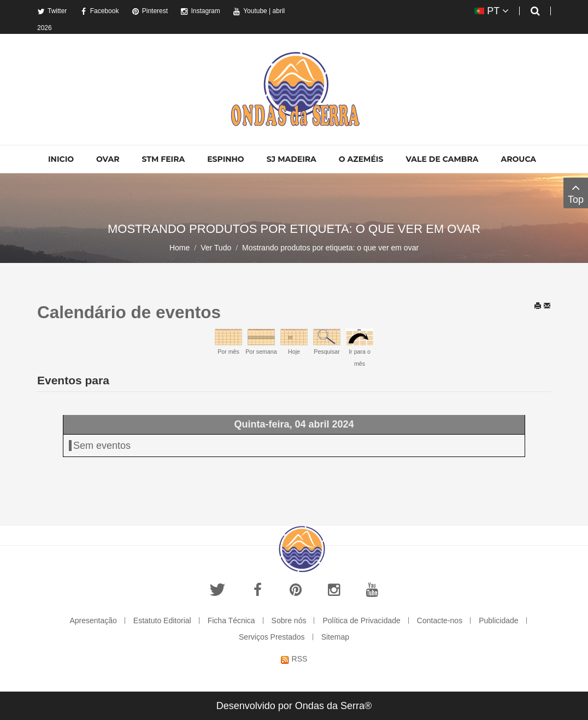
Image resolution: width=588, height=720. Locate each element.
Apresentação (93, 621)
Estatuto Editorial (162, 621)
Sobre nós (289, 621)
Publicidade (498, 621)
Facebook (99, 11)
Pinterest (150, 11)
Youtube (250, 11)
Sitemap (335, 637)
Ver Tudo (216, 248)
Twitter (52, 11)
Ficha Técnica (231, 621)
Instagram (200, 11)
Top (576, 193)
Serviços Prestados (272, 637)
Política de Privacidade (361, 621)
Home (180, 248)
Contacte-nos (440, 621)
